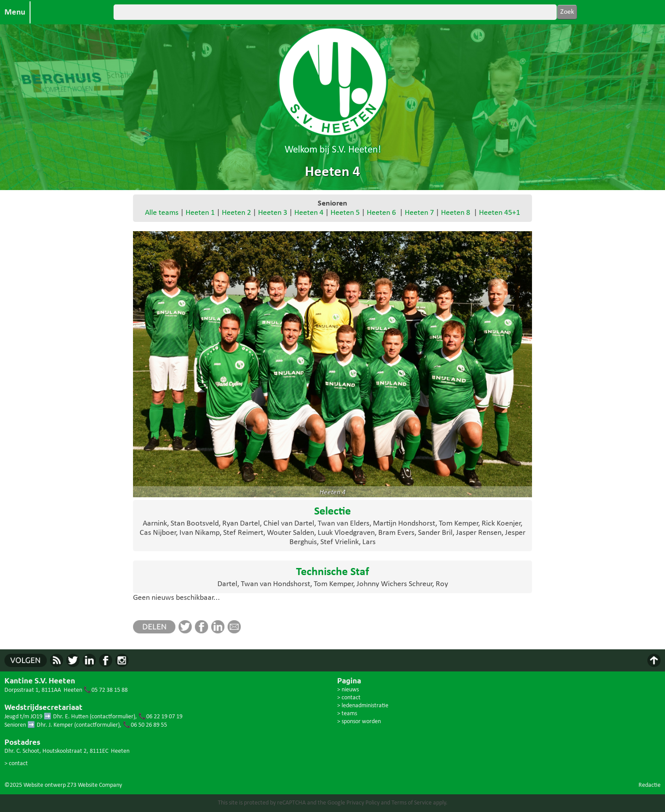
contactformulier (112, 717)
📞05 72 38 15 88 (106, 690)
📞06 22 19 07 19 (160, 717)
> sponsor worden (359, 722)
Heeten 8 (456, 213)
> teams (347, 714)
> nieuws (348, 690)
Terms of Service (412, 803)
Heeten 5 (345, 213)
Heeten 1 (200, 213)
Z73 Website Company (95, 785)
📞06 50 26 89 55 (145, 725)
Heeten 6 (381, 213)
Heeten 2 (236, 213)
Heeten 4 (309, 213)
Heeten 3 (273, 213)
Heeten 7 (419, 213)
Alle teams (162, 213)
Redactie (650, 785)
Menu (15, 12)
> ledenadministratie (363, 706)
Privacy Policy (363, 803)
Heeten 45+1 (500, 213)
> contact (16, 764)
